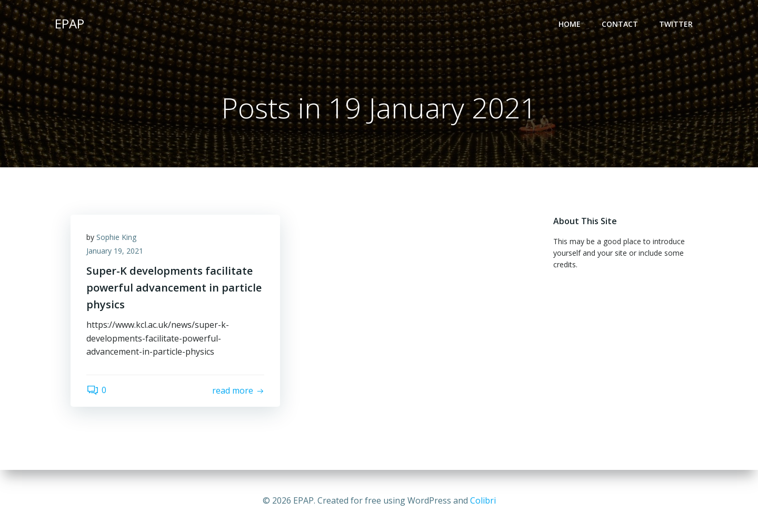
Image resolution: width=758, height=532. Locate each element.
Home (570, 24)
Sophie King (116, 237)
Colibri (483, 500)
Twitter (676, 24)
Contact (620, 24)
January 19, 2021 (115, 251)
